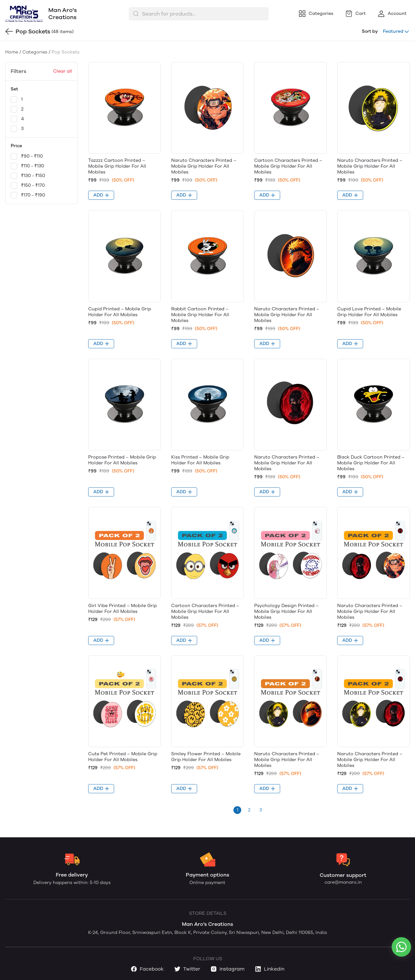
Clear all (63, 71)
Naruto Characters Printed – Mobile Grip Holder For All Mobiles (204, 166)
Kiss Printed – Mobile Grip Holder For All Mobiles (200, 460)
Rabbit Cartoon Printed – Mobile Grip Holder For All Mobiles (200, 315)
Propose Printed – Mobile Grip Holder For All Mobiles (122, 460)
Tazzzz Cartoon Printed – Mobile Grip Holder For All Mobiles (117, 166)
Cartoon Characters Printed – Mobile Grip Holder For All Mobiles (288, 166)
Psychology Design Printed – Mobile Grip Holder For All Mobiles (286, 611)
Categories (35, 52)
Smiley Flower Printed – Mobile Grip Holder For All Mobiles (206, 757)
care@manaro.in (343, 882)
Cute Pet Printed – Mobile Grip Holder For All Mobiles (123, 757)
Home (12, 52)
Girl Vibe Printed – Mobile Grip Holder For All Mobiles (123, 609)
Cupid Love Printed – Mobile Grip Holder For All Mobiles (369, 312)
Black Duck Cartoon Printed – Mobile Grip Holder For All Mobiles (371, 463)
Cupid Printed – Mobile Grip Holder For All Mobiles (120, 312)
